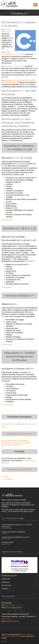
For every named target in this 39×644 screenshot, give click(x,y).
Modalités (6, 579)
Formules (6, 582)
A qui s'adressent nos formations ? (16, 441)
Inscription (6, 585)
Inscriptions (9, 479)
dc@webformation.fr (13, 621)
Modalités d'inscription (19, 469)
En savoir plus (7, 220)
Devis (6, 476)
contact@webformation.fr (14, 608)
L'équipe (5, 589)
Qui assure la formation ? (13, 445)
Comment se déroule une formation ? (17, 443)
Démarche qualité (9, 576)
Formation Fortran (7, 542)
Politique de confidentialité (10, 636)
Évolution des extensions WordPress (13, 532)
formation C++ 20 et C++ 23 (14, 66)
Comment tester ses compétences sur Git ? (16, 537)
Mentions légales (27, 634)
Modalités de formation (19, 434)
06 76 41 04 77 (9, 605)
